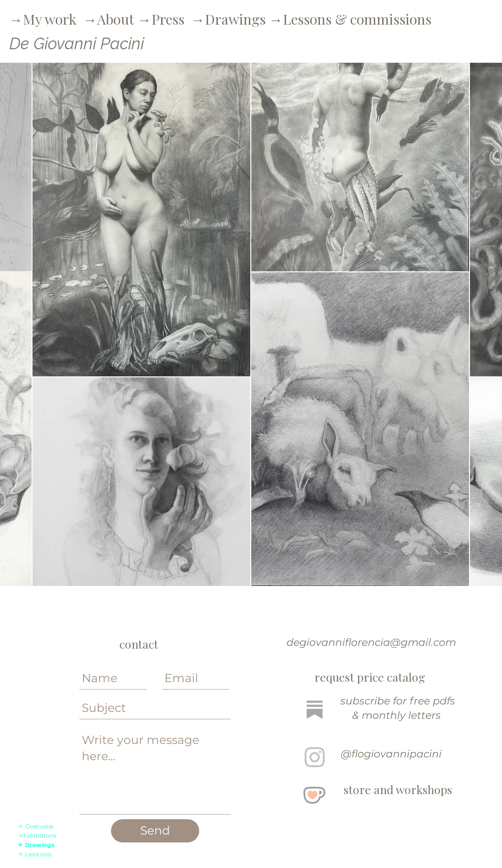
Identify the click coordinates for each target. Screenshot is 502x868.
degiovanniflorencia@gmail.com (370, 642)
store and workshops (398, 789)
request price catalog (370, 677)
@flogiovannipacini (391, 754)
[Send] (155, 831)
